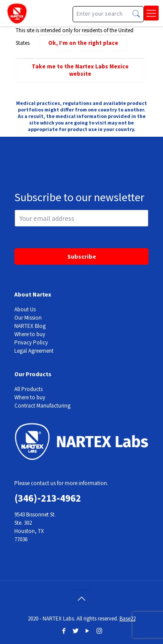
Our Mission (28, 318)
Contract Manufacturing (42, 406)
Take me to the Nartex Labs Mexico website (80, 70)
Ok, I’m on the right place (83, 43)
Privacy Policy (31, 342)
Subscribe (82, 256)
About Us (25, 309)
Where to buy (30, 334)
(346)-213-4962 (48, 498)
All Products (28, 389)
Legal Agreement (34, 351)
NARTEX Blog (30, 326)
